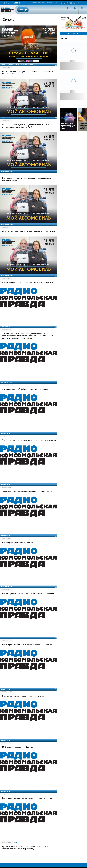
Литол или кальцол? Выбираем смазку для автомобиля (26, 389)
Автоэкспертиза (7, 327)
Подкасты (68, 11)
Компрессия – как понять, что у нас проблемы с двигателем (28, 231)
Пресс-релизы (42, 3)
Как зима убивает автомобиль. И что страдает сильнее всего (29, 594)
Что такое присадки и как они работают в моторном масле (28, 282)
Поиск (79, 3)
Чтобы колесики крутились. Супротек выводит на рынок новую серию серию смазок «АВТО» (27, 126)
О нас (55, 3)
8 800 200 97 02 (20, 3)
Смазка (9, 20)
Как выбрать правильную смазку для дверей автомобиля (27, 645)
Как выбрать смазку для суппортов (17, 542)
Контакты (34, 3)
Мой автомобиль (7, 118)
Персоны (75, 11)
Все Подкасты (74, 33)
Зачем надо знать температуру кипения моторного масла (27, 491)
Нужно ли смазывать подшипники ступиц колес (23, 696)
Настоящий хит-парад (74, 23)
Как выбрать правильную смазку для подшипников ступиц (28, 798)
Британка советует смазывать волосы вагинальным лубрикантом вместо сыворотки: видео (25, 848)
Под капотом (6, 433)
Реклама (50, 3)
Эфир (82, 11)
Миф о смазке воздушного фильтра (18, 747)
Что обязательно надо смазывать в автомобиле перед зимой (29, 440)
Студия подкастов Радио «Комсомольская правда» (19, 65)
